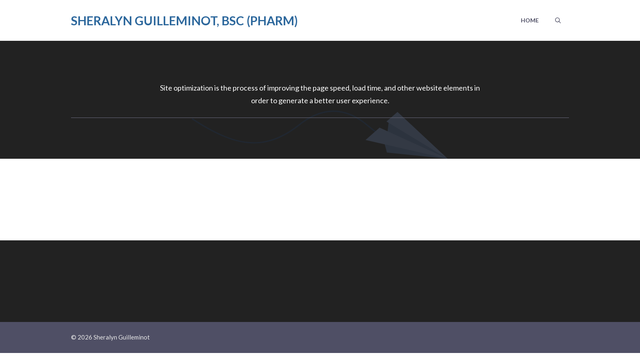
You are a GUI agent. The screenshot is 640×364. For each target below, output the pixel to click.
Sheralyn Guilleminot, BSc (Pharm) (184, 20)
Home (530, 20)
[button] (558, 20)
